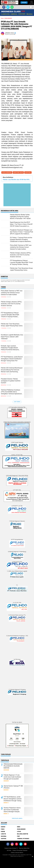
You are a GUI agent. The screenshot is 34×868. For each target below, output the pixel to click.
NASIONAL (4, 836)
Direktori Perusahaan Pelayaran (20, 850)
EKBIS (19, 827)
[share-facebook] (4, 7)
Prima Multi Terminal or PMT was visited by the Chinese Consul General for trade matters (12, 293)
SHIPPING (28, 172)
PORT (18, 836)
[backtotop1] (32, 856)
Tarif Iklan (9, 850)
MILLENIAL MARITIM (23, 834)
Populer (24, 3)
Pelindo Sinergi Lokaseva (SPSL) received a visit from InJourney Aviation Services (11, 304)
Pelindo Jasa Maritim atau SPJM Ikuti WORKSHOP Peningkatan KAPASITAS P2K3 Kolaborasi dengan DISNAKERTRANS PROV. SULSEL (17, 180)
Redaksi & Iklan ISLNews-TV (11, 848)
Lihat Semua (17, 402)
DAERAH (3, 827)
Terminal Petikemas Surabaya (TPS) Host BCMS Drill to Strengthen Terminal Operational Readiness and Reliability (11, 392)
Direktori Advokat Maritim (17, 853)
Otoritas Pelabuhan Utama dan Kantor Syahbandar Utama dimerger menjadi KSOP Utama (12, 810)
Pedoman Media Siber (24, 848)
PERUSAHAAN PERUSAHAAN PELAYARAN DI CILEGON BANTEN (13, 766)
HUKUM (3, 831)
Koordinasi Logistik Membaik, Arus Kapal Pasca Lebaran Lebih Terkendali (12, 337)
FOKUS (3, 829)
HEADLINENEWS (7, 172)
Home (2, 18)
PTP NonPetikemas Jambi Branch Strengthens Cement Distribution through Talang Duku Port (12, 359)
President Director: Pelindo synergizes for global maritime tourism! (11, 381)
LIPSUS (19, 831)
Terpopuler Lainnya (17, 818)
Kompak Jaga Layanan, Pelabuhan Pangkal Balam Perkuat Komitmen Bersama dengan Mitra (10, 348)
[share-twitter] (8, 7)
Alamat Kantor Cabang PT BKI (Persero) (13, 787)
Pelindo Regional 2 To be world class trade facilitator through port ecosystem (12, 777)
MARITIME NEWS (18, 172)
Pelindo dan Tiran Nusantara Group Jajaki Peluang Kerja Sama (12, 325)
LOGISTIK (3, 834)
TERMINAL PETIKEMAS (23, 839)
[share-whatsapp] (12, 7)
